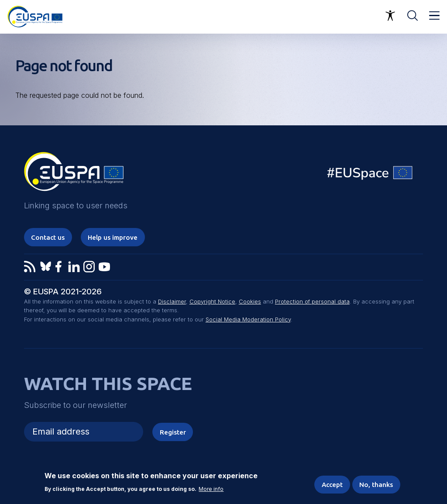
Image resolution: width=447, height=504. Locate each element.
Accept (332, 485)
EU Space (370, 175)
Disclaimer (172, 302)
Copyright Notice (212, 302)
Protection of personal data (312, 302)
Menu (434, 16)
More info (211, 489)
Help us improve (113, 237)
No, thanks (376, 485)
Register (173, 432)
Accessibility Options (390, 16)
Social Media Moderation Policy (248, 319)
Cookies (250, 302)
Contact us (48, 237)
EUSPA (74, 175)
